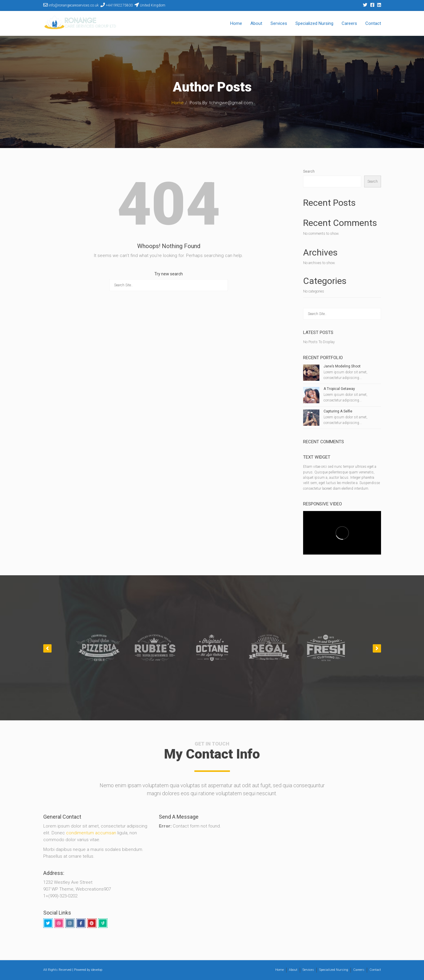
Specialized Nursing (314, 23)
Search (309, 171)
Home (236, 23)
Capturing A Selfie (338, 411)
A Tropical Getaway (339, 389)
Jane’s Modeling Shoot (342, 366)
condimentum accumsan (92, 833)
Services (279, 23)
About (256, 23)
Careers (349, 23)
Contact (373, 23)
